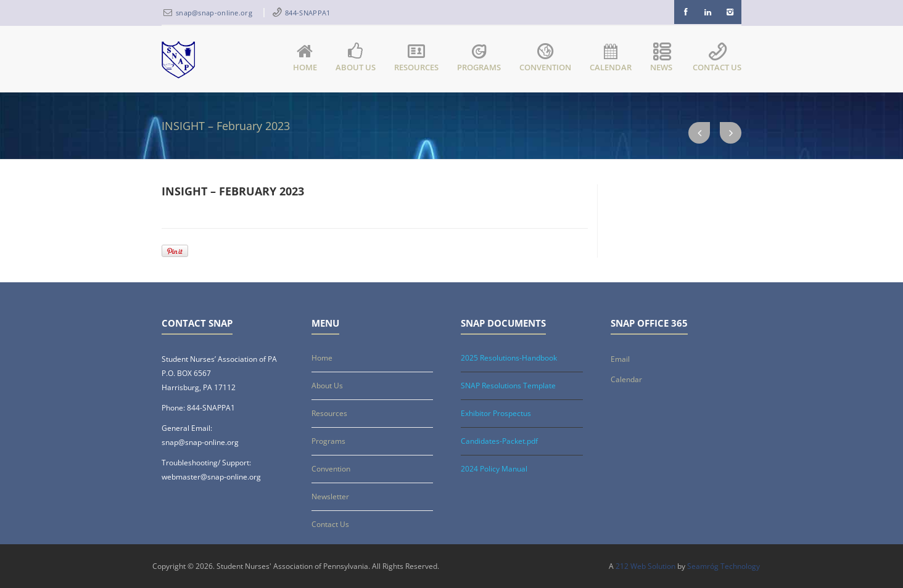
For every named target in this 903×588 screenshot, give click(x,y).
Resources (416, 59)
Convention (545, 59)
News (662, 59)
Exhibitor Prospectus (496, 413)
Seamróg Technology (724, 566)
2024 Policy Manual (494, 469)
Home (305, 59)
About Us (356, 59)
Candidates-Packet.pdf (499, 441)
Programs (479, 59)
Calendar (611, 59)
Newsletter (330, 496)
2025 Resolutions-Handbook (509, 358)
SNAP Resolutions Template (508, 386)
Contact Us (717, 59)
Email (620, 359)
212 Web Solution (645, 566)
